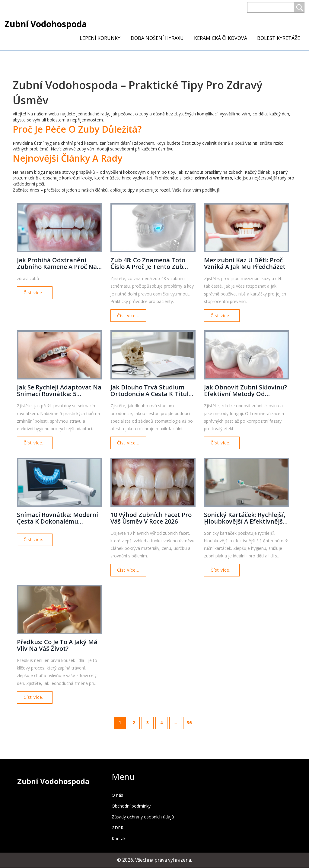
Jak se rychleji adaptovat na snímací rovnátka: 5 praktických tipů (59, 391)
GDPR (118, 828)
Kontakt (119, 839)
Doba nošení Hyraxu (157, 38)
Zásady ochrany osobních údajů (143, 817)
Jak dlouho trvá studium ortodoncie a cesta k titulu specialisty (151, 391)
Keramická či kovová (221, 38)
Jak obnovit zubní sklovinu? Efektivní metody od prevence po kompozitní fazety (245, 391)
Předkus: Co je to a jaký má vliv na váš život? (57, 646)
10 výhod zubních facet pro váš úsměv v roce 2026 (151, 518)
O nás (117, 795)
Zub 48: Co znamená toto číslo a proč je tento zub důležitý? (148, 263)
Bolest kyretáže (279, 38)
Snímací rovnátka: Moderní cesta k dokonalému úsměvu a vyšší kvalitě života (57, 518)
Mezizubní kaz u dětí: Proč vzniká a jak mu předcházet (245, 263)
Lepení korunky (100, 38)
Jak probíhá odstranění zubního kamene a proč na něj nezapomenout (57, 263)
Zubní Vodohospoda (46, 24)
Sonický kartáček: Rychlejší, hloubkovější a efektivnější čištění (245, 518)
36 (189, 723)
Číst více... (35, 293)
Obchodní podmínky (131, 806)
